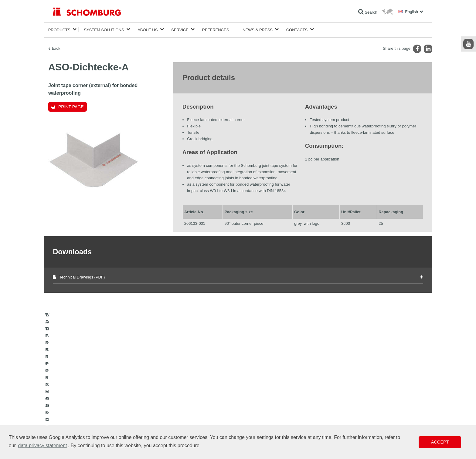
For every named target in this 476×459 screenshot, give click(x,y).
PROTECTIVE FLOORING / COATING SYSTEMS (93, 415)
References (216, 29)
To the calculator (193, 397)
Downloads (188, 406)
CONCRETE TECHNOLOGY (76, 424)
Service (180, 29)
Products (59, 29)
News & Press (258, 29)
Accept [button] (440, 442)
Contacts (297, 29)
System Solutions (104, 29)
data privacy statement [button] (43, 445)
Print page (71, 106)
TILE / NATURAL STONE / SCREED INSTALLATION (95, 406)
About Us (148, 29)
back (56, 47)
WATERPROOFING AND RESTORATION (87, 397)
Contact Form (190, 415)
